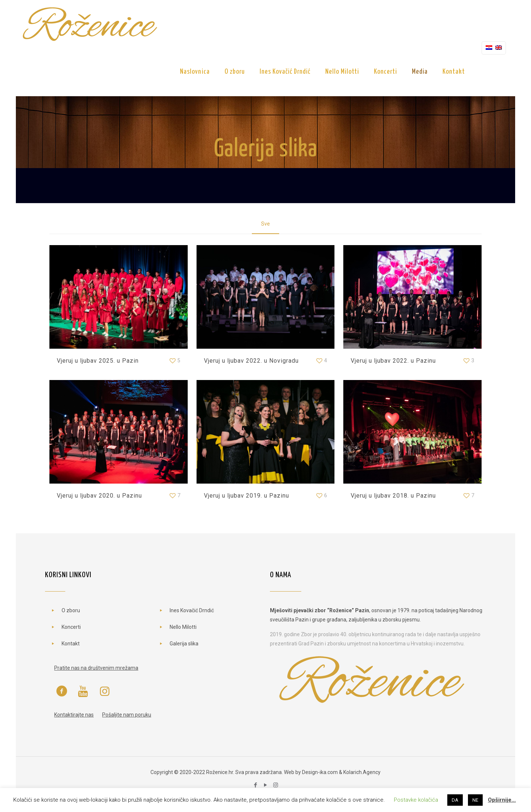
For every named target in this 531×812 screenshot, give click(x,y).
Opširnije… (502, 800)
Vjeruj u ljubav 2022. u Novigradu (251, 361)
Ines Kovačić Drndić (192, 610)
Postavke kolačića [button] (416, 800)
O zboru (71, 610)
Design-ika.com (320, 772)
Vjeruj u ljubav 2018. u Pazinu (393, 496)
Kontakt (71, 644)
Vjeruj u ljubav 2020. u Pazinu (99, 496)
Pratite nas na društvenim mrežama (96, 668)
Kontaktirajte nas (74, 715)
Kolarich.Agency (362, 772)
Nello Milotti (183, 627)
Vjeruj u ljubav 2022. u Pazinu (393, 361)
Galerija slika (184, 644)
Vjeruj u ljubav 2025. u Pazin (98, 361)
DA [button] (455, 800)
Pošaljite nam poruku (127, 715)
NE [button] (475, 800)
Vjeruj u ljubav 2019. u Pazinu (247, 496)
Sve (265, 224)
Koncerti (71, 627)
